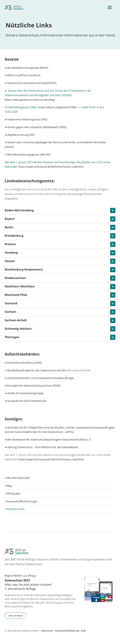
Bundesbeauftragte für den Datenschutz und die (49, 370)
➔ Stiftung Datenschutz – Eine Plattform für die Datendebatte (41, 447)
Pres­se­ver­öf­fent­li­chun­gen (22, 501)
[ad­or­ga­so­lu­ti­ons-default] (14, 7)
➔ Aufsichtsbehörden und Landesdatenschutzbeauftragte (39, 378)
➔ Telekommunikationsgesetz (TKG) (26, 119)
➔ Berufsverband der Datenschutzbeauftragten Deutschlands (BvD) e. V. (48, 440)
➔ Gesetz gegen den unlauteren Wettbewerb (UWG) (36, 127)
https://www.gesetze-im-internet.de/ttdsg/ (30, 100)
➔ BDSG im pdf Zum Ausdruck (22, 75)
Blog (9, 486)
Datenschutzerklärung (67, 631)
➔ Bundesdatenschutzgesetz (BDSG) (26, 68)
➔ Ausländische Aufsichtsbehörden (26, 401)
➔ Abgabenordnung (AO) (19, 135)
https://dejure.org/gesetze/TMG (57, 107)
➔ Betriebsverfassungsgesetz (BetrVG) (28, 155)
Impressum (47, 631)
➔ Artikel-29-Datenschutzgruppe (24, 393)
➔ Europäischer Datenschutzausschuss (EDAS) (32, 386)
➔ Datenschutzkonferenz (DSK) (23, 363)
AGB (83, 631)
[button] (60, 210)
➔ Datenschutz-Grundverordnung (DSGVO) (31, 83)
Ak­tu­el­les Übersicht (18, 478)
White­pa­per (14, 494)
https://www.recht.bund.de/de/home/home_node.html (51, 167)
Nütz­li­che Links (16, 509)
